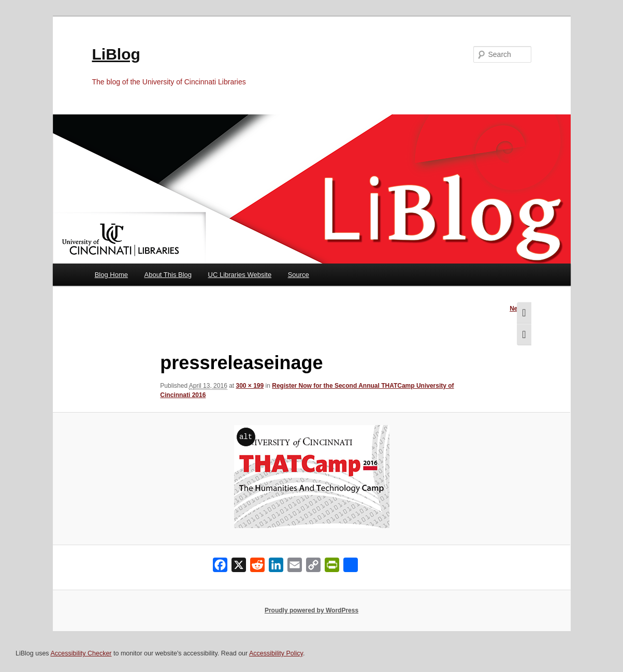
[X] (239, 567)
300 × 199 (250, 386)
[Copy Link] (313, 567)
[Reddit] (257, 567)
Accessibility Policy (276, 653)
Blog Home (111, 275)
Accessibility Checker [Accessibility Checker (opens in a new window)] (81, 653)
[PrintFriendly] (332, 567)
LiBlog (116, 54)
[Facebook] (220, 567)
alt (246, 437)
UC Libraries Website (240, 275)
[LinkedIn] (276, 567)
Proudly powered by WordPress (311, 610)
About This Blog (168, 275)
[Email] (295, 567)
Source (299, 275)
